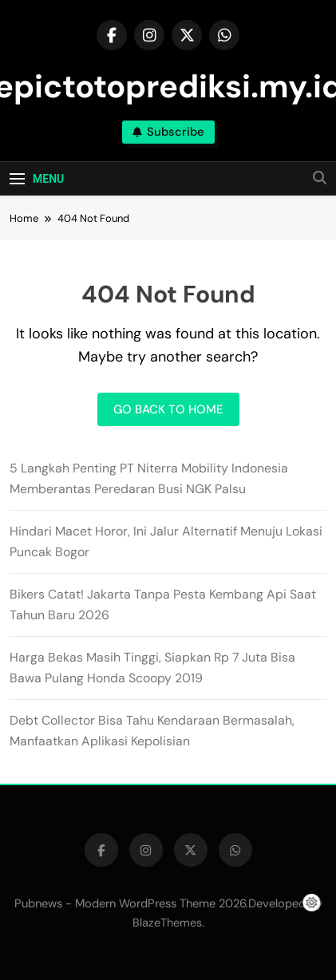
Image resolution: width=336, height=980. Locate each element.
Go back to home (168, 409)
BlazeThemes (167, 923)
